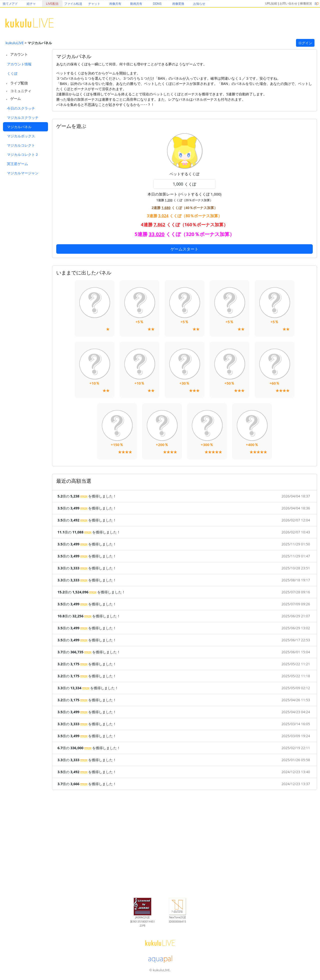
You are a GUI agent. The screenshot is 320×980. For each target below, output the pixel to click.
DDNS (157, 4)
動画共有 (136, 4)
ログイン (305, 43)
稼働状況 (306, 3)
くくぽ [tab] (12, 73)
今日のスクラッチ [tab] (21, 108)
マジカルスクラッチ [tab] (23, 118)
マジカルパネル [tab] (19, 127)
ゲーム (15, 99)
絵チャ (31, 4)
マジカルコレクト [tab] (21, 145)
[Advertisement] (25, 259)
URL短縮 (271, 3)
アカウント (19, 54)
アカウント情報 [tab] (19, 64)
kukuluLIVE (15, 43)
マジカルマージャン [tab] (23, 173)
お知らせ (199, 4)
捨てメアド (10, 4)
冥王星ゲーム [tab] (17, 164)
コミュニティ (21, 91)
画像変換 (178, 4)
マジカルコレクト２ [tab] (23, 154)
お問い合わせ (288, 3)
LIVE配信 (52, 4)
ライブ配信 (19, 83)
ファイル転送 (73, 4)
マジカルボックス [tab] (21, 136)
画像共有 (115, 4)
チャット (94, 4)
